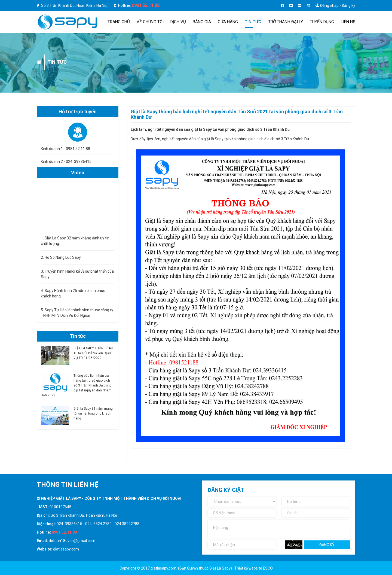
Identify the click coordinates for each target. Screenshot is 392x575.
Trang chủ (119, 22)
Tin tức (253, 22)
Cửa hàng (228, 22)
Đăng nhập (329, 5)
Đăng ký (348, 5)
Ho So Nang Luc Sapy (63, 257)
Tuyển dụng (322, 22)
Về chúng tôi (150, 22)
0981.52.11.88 (146, 5)
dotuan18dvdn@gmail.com (72, 541)
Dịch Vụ (178, 22)
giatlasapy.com (66, 549)
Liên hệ (348, 22)
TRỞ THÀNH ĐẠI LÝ (286, 22)
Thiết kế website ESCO (254, 568)
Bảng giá (202, 22)
